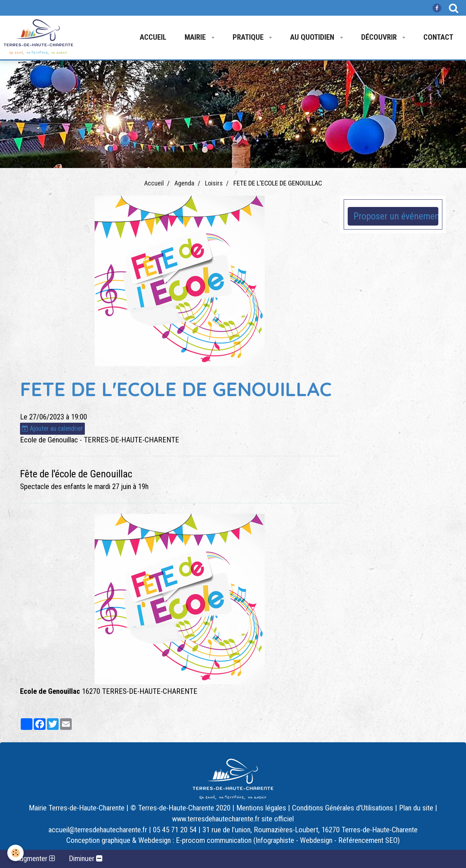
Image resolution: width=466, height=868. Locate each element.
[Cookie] (15, 853)
